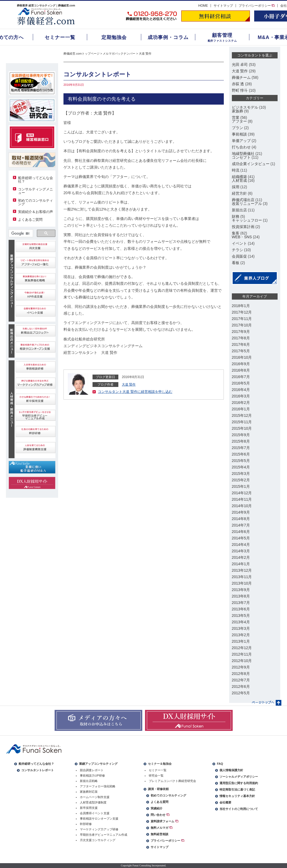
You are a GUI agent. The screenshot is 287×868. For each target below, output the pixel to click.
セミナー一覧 (60, 37)
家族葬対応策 (89, 792)
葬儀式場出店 (243, 200)
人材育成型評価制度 (93, 802)
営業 (236, 118)
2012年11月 (242, 654)
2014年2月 (241, 557)
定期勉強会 (114, 37)
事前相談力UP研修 (92, 775)
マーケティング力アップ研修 (99, 829)
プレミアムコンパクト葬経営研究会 (172, 781)
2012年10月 (242, 661)
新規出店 (239, 210)
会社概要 (225, 802)
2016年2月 (241, 403)
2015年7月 (241, 448)
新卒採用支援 (89, 808)
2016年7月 (241, 377)
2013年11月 (242, 577)
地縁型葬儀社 (243, 154)
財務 (236, 216)
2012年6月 (241, 686)
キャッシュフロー (247, 220)
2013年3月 (241, 628)
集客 (236, 233)
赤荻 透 (238, 84)
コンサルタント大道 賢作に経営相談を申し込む (135, 392)
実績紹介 (157, 808)
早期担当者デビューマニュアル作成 (104, 835)
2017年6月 (241, 344)
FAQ (220, 764)
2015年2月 (241, 480)
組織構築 (239, 177)
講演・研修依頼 (158, 789)
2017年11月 (242, 319)
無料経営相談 (160, 834)
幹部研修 (86, 824)
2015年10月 (242, 428)
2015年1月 (241, 486)
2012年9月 (241, 667)
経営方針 (239, 193)
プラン (238, 128)
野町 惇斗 (240, 90)
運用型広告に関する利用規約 (239, 783)
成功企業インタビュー (251, 164)
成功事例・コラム (168, 37)
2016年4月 (241, 390)
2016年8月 (241, 370)
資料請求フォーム (164, 821)
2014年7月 (241, 525)
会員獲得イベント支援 (95, 813)
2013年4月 (241, 622)
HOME (203, 6)
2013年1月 (241, 641)
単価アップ (241, 141)
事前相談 (239, 134)
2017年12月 (242, 312)
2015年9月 (241, 435)
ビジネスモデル (245, 107)
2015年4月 (241, 467)
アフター (239, 121)
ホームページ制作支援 (95, 797)
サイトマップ (223, 6)
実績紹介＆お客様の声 (36, 212)
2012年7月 (241, 680)
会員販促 (239, 256)
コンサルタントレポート (38, 770)
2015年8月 (241, 441)
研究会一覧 (156, 775)
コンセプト (241, 157)
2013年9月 (241, 590)
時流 (236, 170)
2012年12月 (242, 648)
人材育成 (239, 180)
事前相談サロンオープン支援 (99, 819)
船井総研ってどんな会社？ (36, 180)
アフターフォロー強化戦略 (98, 786)
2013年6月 (241, 609)
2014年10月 (242, 506)
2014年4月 (241, 545)
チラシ (238, 250)
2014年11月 (242, 499)
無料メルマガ (161, 828)
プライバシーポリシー (257, 6)
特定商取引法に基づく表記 (237, 789)
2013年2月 (241, 635)
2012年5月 (241, 693)
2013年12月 (242, 570)
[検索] (20, 233)
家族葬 (238, 111)
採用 (236, 187)
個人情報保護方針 (231, 770)
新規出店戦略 (89, 781)
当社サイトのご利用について (239, 809)
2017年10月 (242, 325)
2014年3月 (241, 551)
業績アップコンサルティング (98, 764)
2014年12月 (242, 493)
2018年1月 (241, 306)
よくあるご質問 (30, 220)
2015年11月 (242, 422)
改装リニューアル (247, 204)
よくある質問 (160, 802)
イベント (239, 243)
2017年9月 (241, 332)
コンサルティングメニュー (36, 191)
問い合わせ (160, 815)
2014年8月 (241, 519)
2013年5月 (241, 616)
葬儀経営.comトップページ (82, 54)
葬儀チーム (241, 77)
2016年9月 (241, 364)
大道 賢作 (145, 54)
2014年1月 (241, 564)
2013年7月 (241, 603)
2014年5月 (241, 538)
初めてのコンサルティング (36, 202)
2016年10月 (242, 357)
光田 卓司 (240, 65)
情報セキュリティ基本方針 (237, 796)
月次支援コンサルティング (98, 840)
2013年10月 (242, 583)
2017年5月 (241, 351)
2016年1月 (241, 409)
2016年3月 (241, 396)
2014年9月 (241, 512)
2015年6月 (241, 454)
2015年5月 (241, 461)
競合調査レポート (92, 770)
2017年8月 (241, 338)
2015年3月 (241, 474)
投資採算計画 (243, 227)
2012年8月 (241, 674)
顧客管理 (222, 35)
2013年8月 (241, 596)
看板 (236, 263)
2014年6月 (241, 532)
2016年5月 (241, 383)
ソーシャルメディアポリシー (239, 777)
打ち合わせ (241, 147)
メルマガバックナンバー (119, 54)
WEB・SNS (242, 237)
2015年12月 (242, 415)
